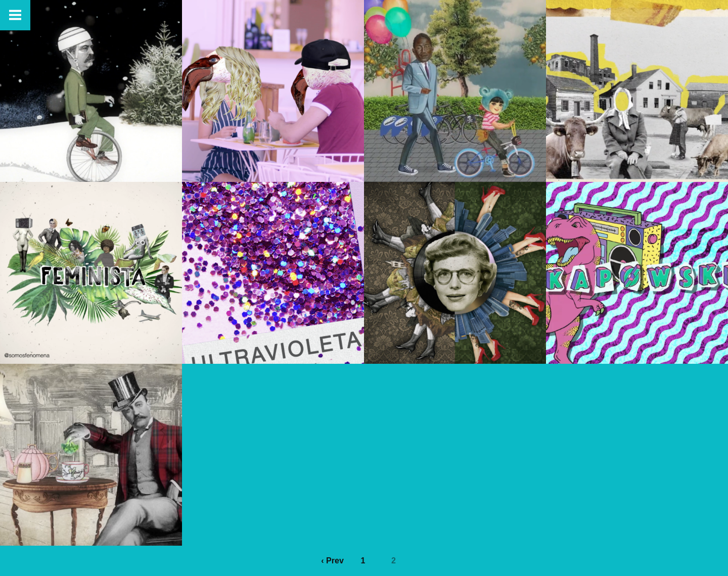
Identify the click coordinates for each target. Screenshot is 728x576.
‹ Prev (332, 561)
